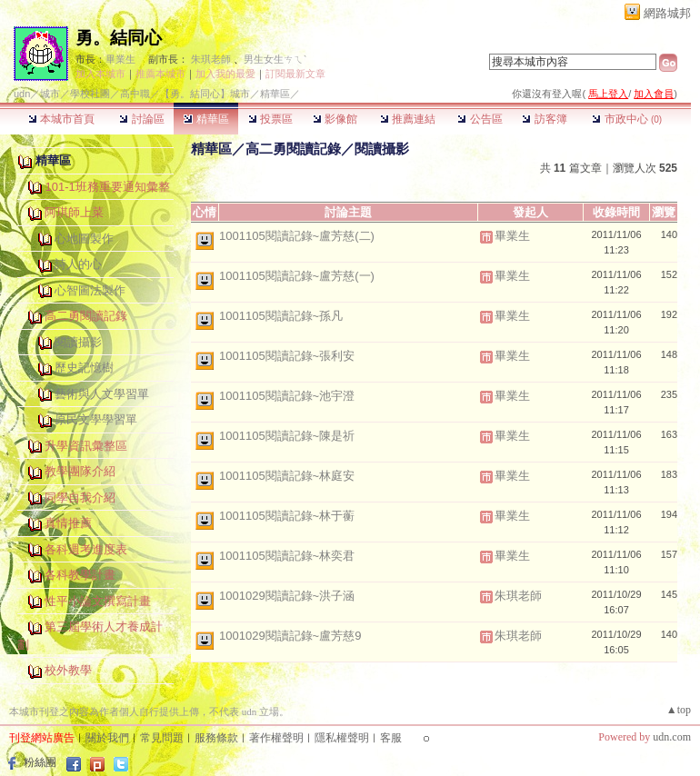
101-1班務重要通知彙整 (107, 187)
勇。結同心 (119, 38)
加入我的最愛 (225, 74)
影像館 (335, 119)
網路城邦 (667, 13)
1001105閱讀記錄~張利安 (287, 356)
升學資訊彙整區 (86, 446)
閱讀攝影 (78, 342)
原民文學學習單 (96, 419)
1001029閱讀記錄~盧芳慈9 (290, 636)
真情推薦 (68, 523)
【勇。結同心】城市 (205, 94)
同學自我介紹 (80, 497)
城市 (50, 94)
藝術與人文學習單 (102, 394)
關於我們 (107, 738)
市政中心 (627, 119)
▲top (679, 710)
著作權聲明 (276, 738)
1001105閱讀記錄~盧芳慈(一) (297, 276)
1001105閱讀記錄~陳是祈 (287, 436)
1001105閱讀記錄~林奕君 (287, 556)
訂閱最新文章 (295, 74)
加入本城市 (100, 74)
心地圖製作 (84, 239)
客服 (391, 738)
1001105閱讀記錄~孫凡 (281, 316)
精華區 (206, 119)
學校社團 (90, 94)
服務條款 (216, 738)
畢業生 (120, 59)
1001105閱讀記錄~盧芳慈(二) (297, 236)
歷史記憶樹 (84, 368)
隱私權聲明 (342, 738)
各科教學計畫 (80, 575)
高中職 (135, 94)
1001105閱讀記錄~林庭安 (287, 476)
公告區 (480, 119)
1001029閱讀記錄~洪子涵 (287, 596)
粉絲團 (40, 762)
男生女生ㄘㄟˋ (275, 59)
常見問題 (162, 738)
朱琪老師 (211, 59)
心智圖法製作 (90, 290)
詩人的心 (78, 264)
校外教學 (68, 670)
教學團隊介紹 (80, 471)
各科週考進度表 (86, 549)
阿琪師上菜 (74, 212)
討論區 (141, 119)
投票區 (270, 119)
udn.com (672, 737)
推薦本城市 (160, 74)
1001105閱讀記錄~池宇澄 (287, 396)
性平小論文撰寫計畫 (98, 601)
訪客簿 (544, 119)
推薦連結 (408, 119)
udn (22, 94)
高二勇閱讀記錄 (86, 316)
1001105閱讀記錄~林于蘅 (287, 516)
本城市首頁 (61, 119)
